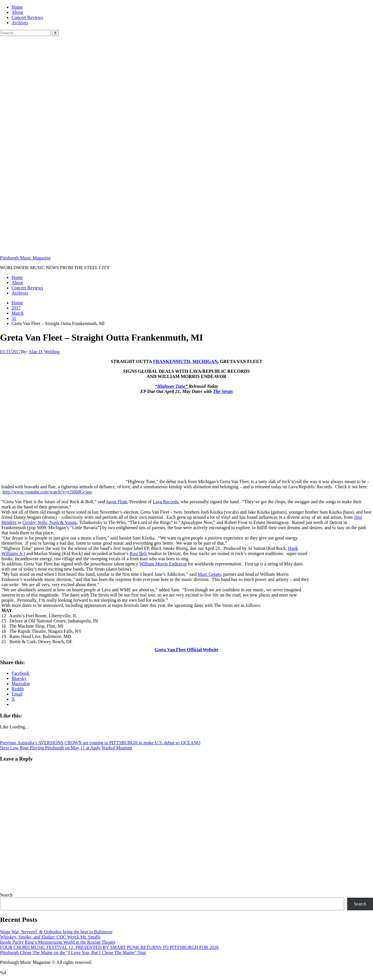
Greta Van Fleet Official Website (186, 650)
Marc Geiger (209, 574)
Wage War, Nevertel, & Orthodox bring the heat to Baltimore (56, 932)
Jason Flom (117, 502)
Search (6, 895)
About (17, 12)
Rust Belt (138, 553)
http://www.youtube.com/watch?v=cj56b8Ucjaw (47, 492)
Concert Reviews (27, 17)
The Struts (223, 391)
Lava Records (165, 502)
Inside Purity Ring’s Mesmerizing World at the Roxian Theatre (58, 942)
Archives (20, 23)
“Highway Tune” (171, 386)
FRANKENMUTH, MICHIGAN (185, 361)
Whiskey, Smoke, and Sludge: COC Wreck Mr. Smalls (50, 937)
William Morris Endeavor (163, 564)
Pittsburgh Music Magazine (25, 258)
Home (17, 7)
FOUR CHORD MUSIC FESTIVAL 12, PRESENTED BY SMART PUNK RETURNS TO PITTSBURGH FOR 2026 (109, 947)
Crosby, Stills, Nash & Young (50, 522)
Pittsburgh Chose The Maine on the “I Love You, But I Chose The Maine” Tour (73, 953)
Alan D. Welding (44, 352)
